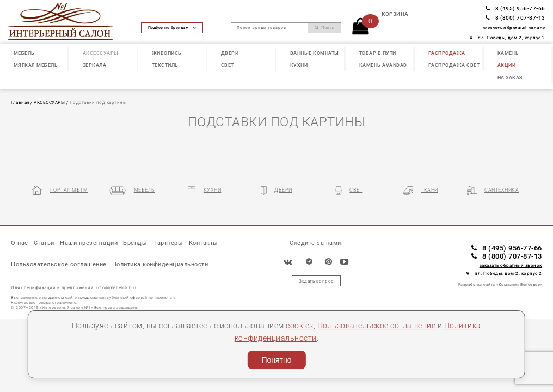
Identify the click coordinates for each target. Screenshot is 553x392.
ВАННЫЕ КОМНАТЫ (315, 53)
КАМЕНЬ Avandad (383, 65)
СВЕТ (228, 65)
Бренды (135, 243)
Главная (20, 102)
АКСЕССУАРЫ (101, 53)
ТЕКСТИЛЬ (165, 65)
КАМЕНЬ (508, 53)
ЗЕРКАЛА (95, 65)
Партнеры (168, 243)
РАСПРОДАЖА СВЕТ (454, 65)
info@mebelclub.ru (117, 287)
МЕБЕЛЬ (24, 53)
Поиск (324, 28)
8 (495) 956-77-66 (515, 8)
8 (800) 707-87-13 (515, 18)
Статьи (44, 243)
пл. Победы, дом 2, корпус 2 (508, 38)
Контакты (204, 243)
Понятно (276, 360)
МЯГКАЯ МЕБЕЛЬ (36, 65)
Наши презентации (89, 243)
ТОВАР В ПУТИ (378, 53)
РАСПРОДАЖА (447, 53)
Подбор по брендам (172, 27)
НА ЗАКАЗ (510, 78)
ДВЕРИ (230, 53)
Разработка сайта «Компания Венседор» (500, 284)
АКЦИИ (507, 65)
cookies (300, 326)
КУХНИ (299, 65)
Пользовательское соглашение (377, 326)
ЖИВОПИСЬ (167, 53)
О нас (20, 243)
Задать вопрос (316, 281)
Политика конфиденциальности (160, 264)
